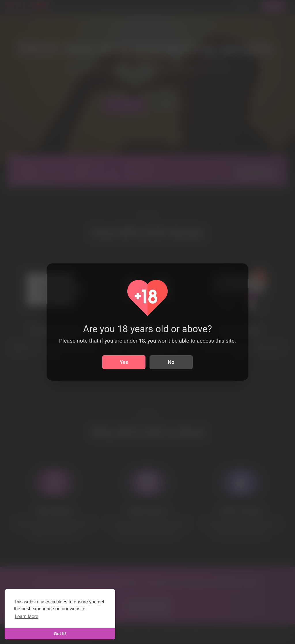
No (171, 362)
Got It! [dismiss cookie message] (60, 634)
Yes (124, 362)
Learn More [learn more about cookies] (27, 616)
